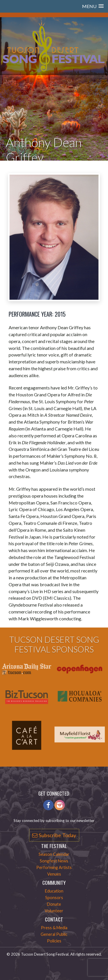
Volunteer (54, 911)
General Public (54, 934)
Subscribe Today (54, 835)
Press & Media (54, 928)
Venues (54, 874)
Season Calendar (54, 854)
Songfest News (54, 861)
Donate (54, 904)
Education (54, 891)
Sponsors (54, 898)
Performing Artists (54, 867)
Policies (54, 941)
